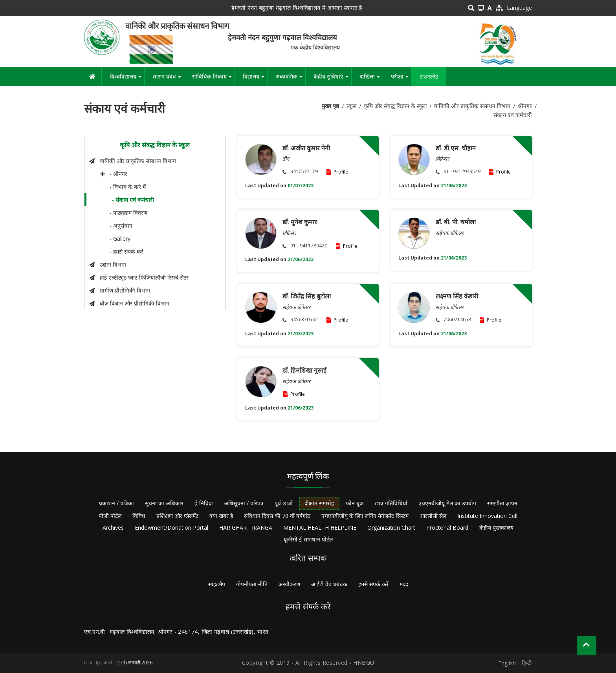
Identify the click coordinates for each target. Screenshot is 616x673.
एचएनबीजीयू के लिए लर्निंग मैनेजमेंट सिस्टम (365, 516)
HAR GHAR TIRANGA (246, 528)
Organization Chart (391, 528)
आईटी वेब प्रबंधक (329, 584)
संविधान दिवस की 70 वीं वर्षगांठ (277, 516)
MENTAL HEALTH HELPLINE (320, 528)
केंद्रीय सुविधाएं (332, 79)
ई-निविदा (204, 503)
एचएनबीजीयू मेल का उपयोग (447, 503)
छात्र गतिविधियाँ (391, 503)
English (507, 663)
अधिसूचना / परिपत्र (244, 503)
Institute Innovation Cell (487, 516)
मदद (404, 584)
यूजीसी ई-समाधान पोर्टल (308, 539)
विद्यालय (255, 79)
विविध (139, 516)
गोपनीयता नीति (252, 584)
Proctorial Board (447, 528)
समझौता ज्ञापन (502, 503)
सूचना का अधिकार (164, 503)
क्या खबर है (221, 516)
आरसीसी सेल (433, 516)
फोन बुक (355, 503)
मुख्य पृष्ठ (330, 106)
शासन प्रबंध (168, 79)
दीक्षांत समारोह (319, 503)
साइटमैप (217, 584)
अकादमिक (290, 79)
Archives (113, 528)
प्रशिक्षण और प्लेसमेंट (177, 516)
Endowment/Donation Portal (171, 528)
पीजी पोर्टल (110, 516)
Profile (341, 172)
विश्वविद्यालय (127, 79)
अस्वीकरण (289, 584)
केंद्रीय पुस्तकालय (496, 528)
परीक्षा (401, 79)
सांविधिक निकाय (213, 79)
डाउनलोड (429, 76)
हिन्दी (527, 663)
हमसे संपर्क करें (373, 584)
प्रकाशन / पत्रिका (116, 503)
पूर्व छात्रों (284, 503)
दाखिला (371, 79)
